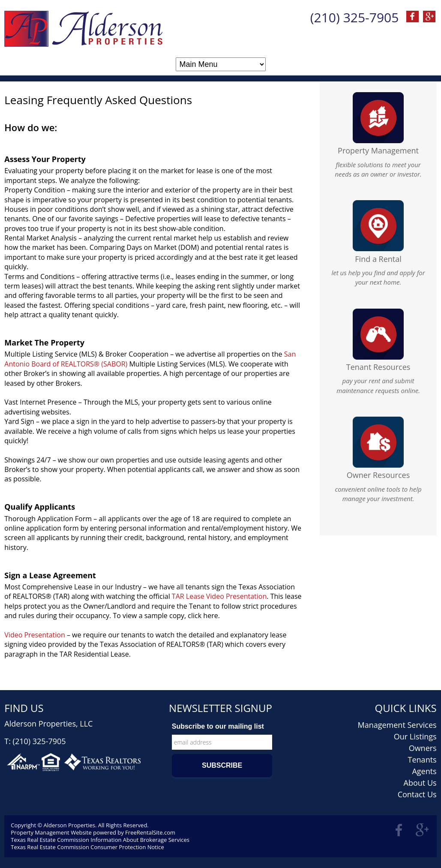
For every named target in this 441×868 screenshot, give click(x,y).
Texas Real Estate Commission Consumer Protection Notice (87, 847)
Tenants (422, 760)
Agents (424, 771)
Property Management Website (51, 832)
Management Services (397, 725)
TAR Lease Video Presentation (219, 596)
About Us (420, 783)
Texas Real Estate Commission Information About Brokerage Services (100, 840)
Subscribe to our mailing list (218, 726)
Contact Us (417, 794)
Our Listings (415, 736)
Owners (423, 748)
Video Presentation (36, 635)
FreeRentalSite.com (150, 832)
